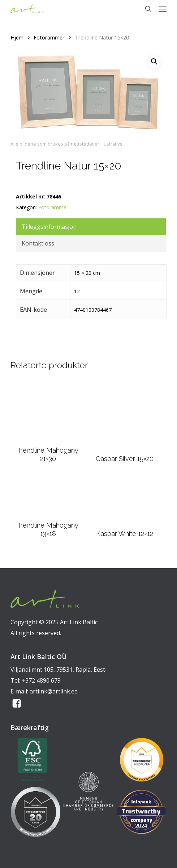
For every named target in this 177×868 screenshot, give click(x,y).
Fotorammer (49, 37)
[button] (163, 9)
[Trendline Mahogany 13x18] (48, 496)
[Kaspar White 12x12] (125, 501)
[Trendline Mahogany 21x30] (48, 411)
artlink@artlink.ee (54, 691)
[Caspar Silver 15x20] (125, 415)
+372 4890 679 (41, 680)
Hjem (17, 37)
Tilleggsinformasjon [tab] (49, 227)
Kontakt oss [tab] (38, 243)
